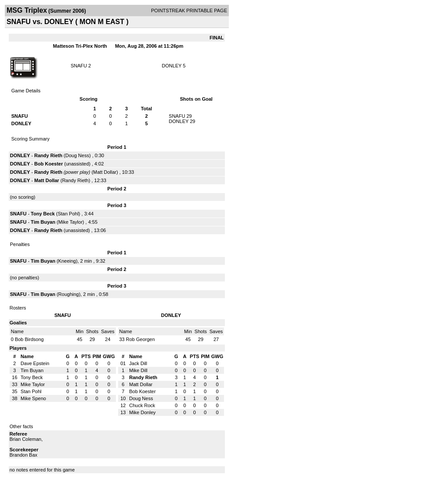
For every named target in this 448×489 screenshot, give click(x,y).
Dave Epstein (35, 363)
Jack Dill (138, 363)
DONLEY (172, 66)
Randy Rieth (48, 155)
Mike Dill (138, 370)
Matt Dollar (105, 172)
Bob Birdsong (29, 339)
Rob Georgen (140, 339)
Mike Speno (33, 398)
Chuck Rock (142, 405)
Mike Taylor (70, 222)
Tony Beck (43, 214)
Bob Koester (48, 164)
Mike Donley (142, 412)
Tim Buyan (43, 222)
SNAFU (79, 66)
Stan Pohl (68, 214)
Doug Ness (77, 155)
